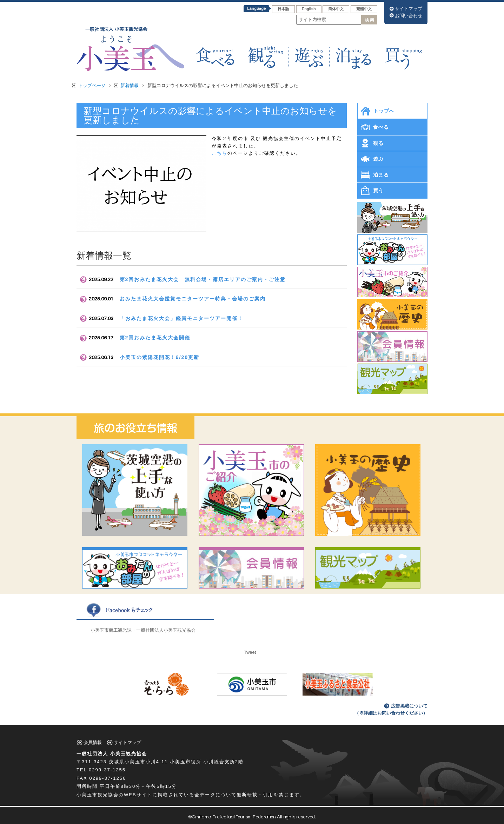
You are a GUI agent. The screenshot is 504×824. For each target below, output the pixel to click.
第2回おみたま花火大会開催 (155, 338)
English (309, 9)
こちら (220, 153)
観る (378, 143)
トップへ (384, 111)
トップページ (92, 85)
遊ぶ (378, 159)
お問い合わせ (409, 16)
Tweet (250, 652)
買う (378, 191)
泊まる (381, 175)
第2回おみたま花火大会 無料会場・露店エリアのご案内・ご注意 (203, 279)
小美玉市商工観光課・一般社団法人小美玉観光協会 (143, 630)
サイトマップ (409, 9)
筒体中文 (336, 9)
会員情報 (93, 742)
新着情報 (130, 85)
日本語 (283, 9)
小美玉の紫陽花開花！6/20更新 (160, 357)
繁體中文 (364, 9)
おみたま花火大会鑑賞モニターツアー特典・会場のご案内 (193, 299)
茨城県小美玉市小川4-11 (138, 762)
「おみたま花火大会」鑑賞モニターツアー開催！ (181, 318)
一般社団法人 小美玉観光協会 (112, 754)
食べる (381, 127)
